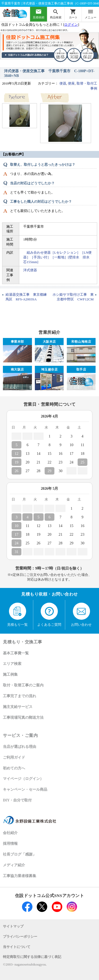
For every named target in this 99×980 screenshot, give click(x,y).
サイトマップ (13, 926)
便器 (63, 84)
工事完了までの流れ (20, 696)
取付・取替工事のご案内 (23, 685)
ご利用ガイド (14, 757)
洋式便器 (30, 270)
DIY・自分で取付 (17, 800)
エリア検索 (12, 664)
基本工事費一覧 (16, 653)
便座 (71, 84)
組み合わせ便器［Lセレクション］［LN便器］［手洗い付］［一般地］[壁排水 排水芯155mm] (57, 257)
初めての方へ (14, 768)
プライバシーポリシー (20, 937)
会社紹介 (10, 833)
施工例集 (10, 674)
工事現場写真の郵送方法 (23, 718)
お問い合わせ (81, 614)
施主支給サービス (18, 707)
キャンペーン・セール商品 (25, 789)
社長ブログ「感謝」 (20, 854)
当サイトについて (17, 947)
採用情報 (10, 844)
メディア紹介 (14, 865)
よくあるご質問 (49, 614)
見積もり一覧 (17, 614)
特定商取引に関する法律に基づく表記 (32, 957)
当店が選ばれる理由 (20, 747)
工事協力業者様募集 (20, 876)
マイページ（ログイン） (23, 779)
